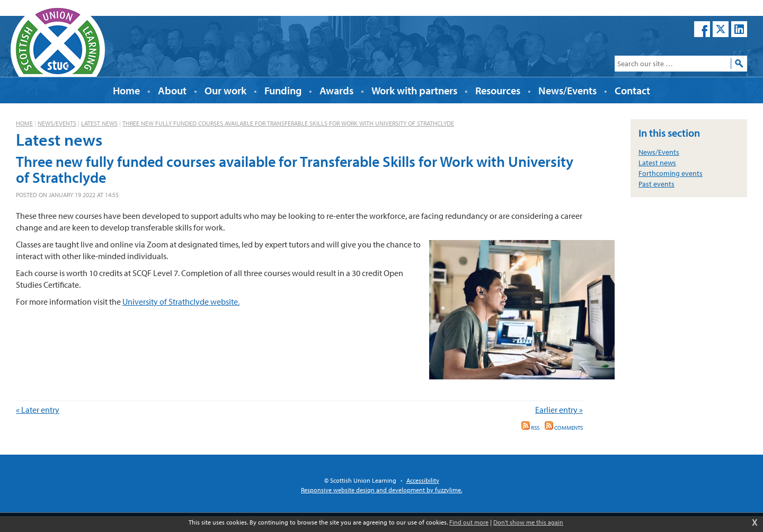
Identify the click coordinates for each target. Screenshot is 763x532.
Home (24, 123)
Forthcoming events (671, 173)
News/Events (57, 123)
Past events (656, 184)
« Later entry (38, 410)
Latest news (99, 123)
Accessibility (423, 480)
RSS (530, 428)
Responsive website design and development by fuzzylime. (381, 490)
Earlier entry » (559, 410)
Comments (564, 428)
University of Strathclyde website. (181, 302)
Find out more (469, 522)
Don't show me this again (528, 522)
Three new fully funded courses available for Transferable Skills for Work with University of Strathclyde (288, 123)
